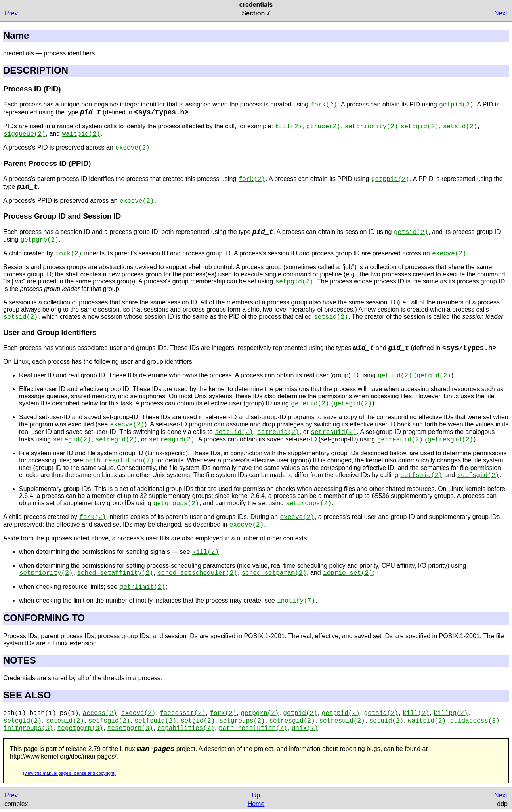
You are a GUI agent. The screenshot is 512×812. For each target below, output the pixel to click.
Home (256, 804)
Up (256, 795)
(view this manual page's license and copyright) (69, 773)
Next (501, 13)
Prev (11, 13)
